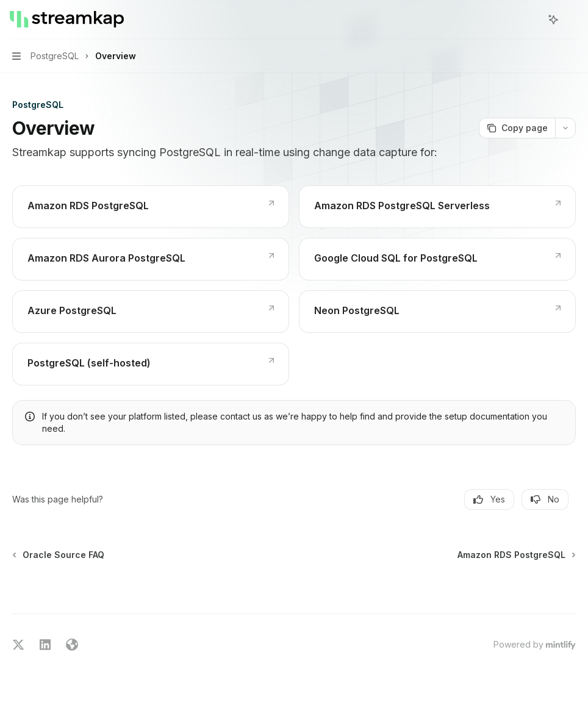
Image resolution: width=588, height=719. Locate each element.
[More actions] (572, 20)
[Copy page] (517, 128)
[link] (151, 207)
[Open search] (531, 20)
